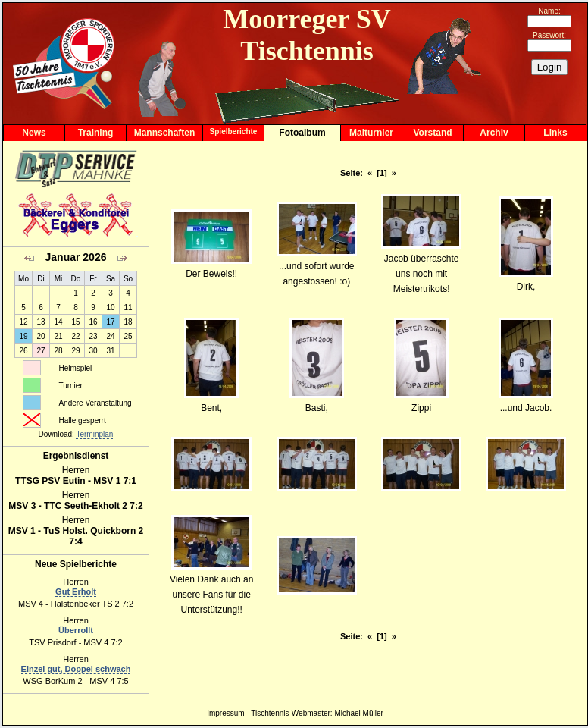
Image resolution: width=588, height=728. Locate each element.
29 (75, 351)
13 (41, 322)
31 (110, 351)
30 (93, 351)
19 (23, 336)
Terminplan (94, 434)
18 (128, 322)
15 (75, 322)
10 (110, 308)
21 (58, 336)
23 (93, 336)
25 (128, 336)
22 (75, 336)
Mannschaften (165, 133)
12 (23, 322)
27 (41, 351)
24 (110, 336)
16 (93, 322)
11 (128, 308)
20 (41, 336)
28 (58, 351)
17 (110, 322)
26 (23, 351)
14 (58, 322)
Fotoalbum (302, 133)
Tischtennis (270, 713)
